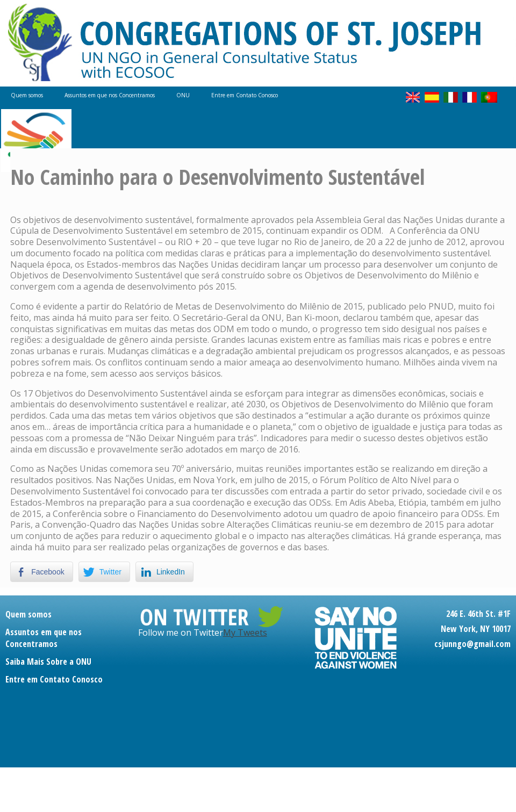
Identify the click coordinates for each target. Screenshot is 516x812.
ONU (183, 95)
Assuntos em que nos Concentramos (110, 95)
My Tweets (245, 633)
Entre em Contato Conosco (245, 95)
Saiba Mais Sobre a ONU (48, 662)
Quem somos (27, 95)
